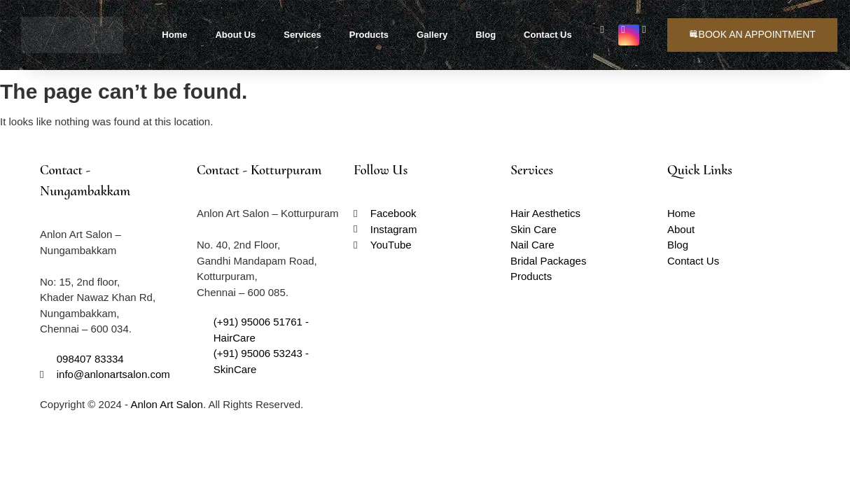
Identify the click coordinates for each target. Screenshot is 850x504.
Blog (486, 35)
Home (174, 35)
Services (302, 35)
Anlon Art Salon (166, 404)
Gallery (432, 35)
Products (369, 35)
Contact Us (548, 35)
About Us (235, 35)
